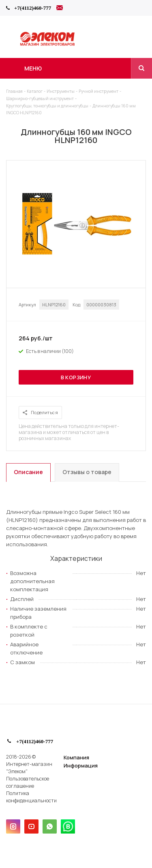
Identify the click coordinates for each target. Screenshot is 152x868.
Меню (33, 68)
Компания (76, 757)
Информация (81, 765)
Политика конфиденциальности (31, 797)
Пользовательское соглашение (28, 782)
